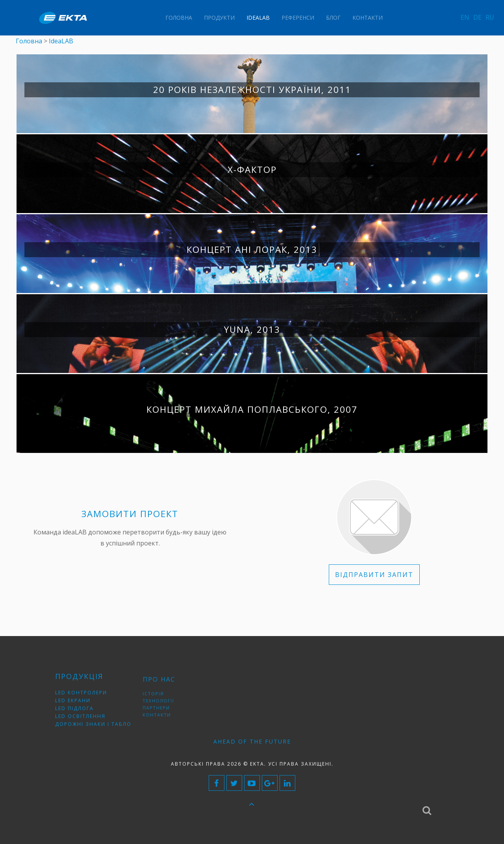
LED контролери (84, 695)
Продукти (219, 18)
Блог (333, 18)
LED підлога (79, 707)
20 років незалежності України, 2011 (252, 90)
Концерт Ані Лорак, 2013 (252, 249)
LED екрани (78, 701)
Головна (179, 18)
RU (490, 17)
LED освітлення (84, 713)
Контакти (368, 18)
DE (477, 17)
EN (465, 17)
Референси (298, 18)
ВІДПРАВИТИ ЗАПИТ (374, 575)
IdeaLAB (258, 18)
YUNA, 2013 (252, 329)
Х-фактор (252, 170)
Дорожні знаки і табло (94, 719)
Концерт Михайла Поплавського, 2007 (252, 409)
